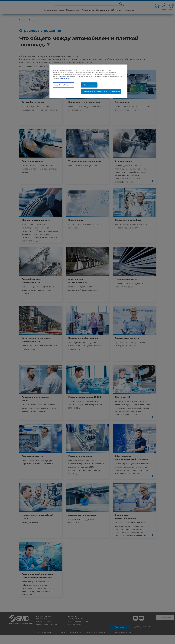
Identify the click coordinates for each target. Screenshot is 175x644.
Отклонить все (89, 85)
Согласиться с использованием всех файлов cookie (101, 92)
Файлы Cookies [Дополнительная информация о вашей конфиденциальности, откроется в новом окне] (65, 78)
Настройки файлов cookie (63, 85)
